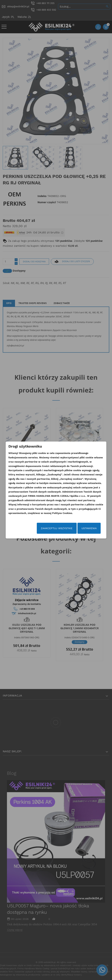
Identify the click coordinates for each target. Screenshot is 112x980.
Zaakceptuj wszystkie (57, 528)
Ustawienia (89, 528)
